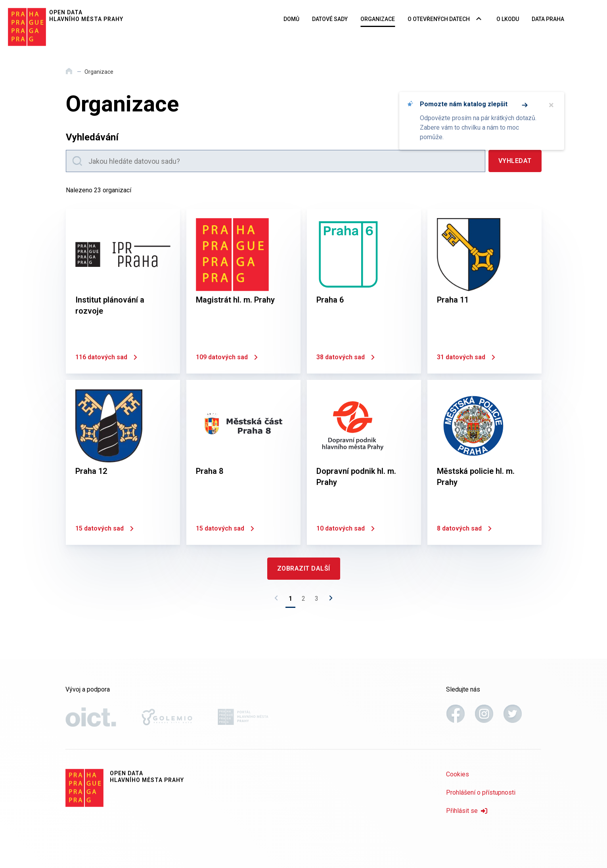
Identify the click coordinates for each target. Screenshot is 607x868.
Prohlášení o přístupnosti (481, 792)
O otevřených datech (439, 19)
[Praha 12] (123, 462)
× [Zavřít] (551, 105)
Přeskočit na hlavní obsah (0, 0)
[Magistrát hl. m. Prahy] (243, 291)
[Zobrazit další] (304, 569)
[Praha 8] (243, 462)
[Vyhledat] (515, 161)
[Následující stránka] (329, 600)
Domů (291, 19)
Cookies (458, 774)
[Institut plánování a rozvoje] (123, 291)
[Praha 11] (484, 291)
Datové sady (330, 19)
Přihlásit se (467, 811)
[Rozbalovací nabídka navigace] (479, 19)
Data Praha (548, 19)
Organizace (378, 19)
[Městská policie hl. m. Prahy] (484, 462)
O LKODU (508, 19)
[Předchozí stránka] (278, 600)
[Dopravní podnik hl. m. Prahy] (364, 462)
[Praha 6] (364, 291)
